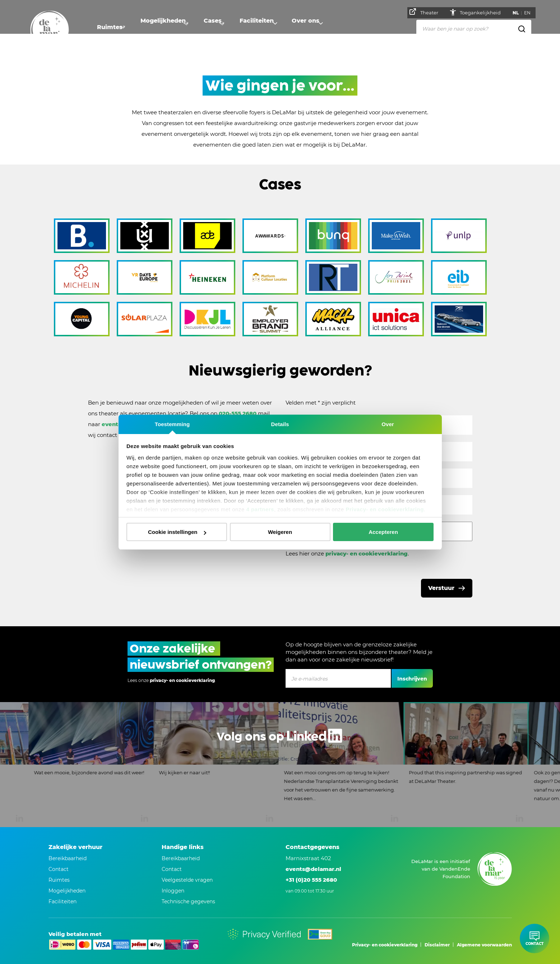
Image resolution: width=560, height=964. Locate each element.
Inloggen (173, 891)
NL (518, 13)
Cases (220, 27)
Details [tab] (280, 424)
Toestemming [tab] (172, 424)
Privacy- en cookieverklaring (385, 509)
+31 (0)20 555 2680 (311, 880)
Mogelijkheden (167, 27)
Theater (426, 12)
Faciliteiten (267, 27)
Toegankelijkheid (483, 13)
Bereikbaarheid (181, 858)
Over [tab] (388, 424)
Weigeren (280, 532)
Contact (172, 869)
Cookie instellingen (177, 532)
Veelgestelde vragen (187, 880)
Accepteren (383, 532)
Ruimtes (110, 27)
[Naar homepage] (50, 30)
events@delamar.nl (313, 869)
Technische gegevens (188, 901)
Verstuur (441, 588)
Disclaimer (437, 945)
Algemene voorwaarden (484, 945)
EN (529, 13)
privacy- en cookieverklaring (367, 554)
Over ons (320, 27)
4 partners (260, 509)
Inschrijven (412, 679)
